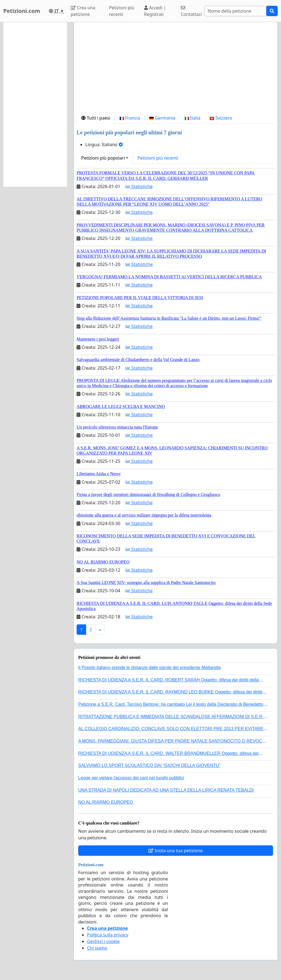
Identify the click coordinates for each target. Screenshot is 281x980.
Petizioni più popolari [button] (103, 158)
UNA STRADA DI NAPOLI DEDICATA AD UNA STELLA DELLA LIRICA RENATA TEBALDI (166, 790)
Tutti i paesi (96, 118)
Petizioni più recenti (122, 11)
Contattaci (191, 11)
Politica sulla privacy (108, 935)
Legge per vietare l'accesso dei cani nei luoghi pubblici (131, 778)
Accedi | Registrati (155, 11)
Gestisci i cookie (103, 941)
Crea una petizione (83, 11)
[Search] (235, 11)
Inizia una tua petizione (175, 851)
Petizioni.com (22, 11)
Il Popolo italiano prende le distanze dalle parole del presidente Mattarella (149, 668)
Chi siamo (97, 948)
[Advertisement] (176, 69)
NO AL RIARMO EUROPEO (106, 802)
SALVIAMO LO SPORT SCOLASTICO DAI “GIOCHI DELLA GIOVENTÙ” (149, 765)
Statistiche (139, 186)
